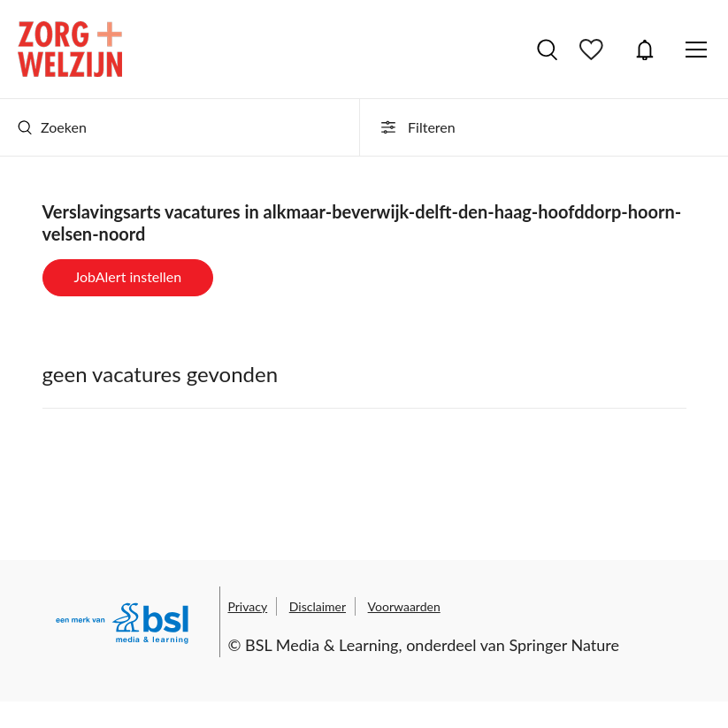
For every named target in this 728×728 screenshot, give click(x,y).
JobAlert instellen (128, 276)
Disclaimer (318, 606)
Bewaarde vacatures (594, 50)
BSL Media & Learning (322, 645)
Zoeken (52, 127)
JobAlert (645, 50)
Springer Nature (564, 645)
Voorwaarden (404, 606)
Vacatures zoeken (547, 50)
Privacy (248, 606)
